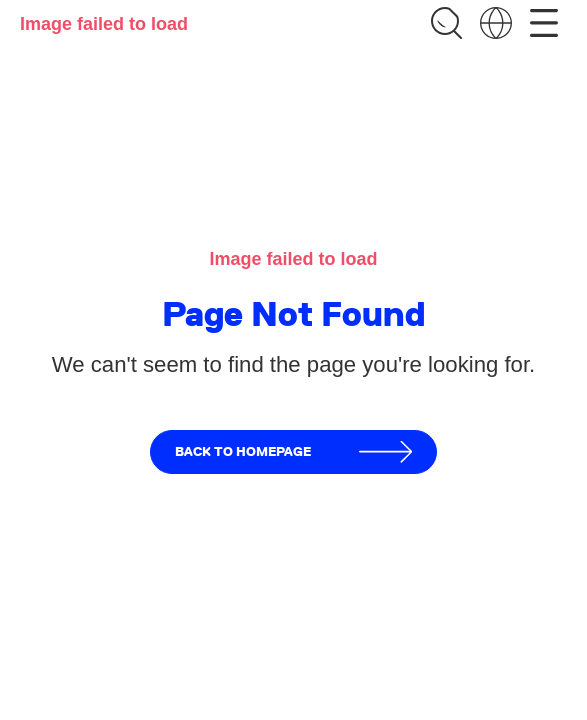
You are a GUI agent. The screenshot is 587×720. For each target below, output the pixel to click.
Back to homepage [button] (294, 452)
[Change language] (496, 23)
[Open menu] (544, 23)
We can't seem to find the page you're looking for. (293, 364)
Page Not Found (293, 314)
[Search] (446, 23)
